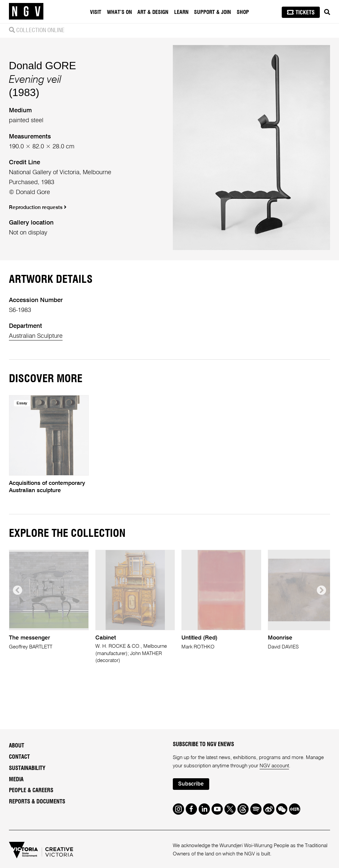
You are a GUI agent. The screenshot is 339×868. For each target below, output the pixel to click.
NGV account (274, 766)
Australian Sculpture (36, 336)
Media (16, 780)
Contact (19, 757)
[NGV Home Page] (26, 12)
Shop (243, 12)
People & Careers (31, 791)
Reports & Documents (37, 802)
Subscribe (191, 784)
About (17, 746)
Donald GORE (43, 66)
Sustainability (27, 768)
